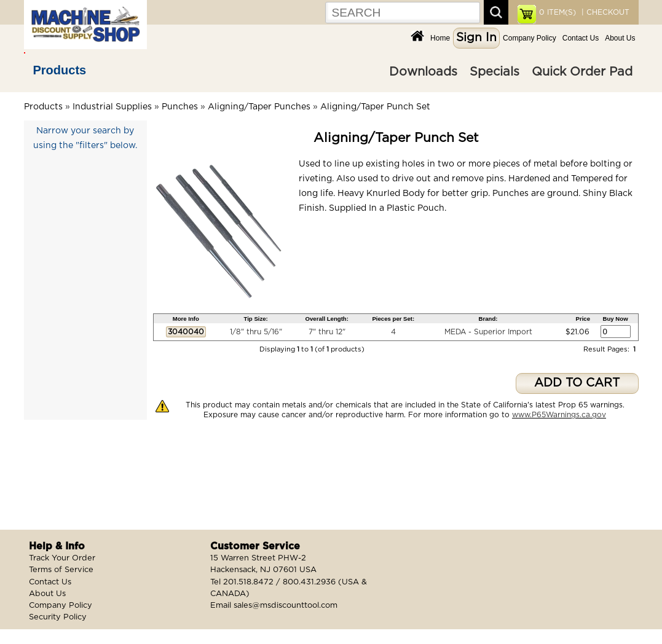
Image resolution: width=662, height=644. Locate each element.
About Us (620, 38)
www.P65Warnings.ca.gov (559, 415)
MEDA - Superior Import (488, 332)
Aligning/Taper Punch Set (375, 107)
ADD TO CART (577, 383)
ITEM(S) (558, 12)
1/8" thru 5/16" (256, 332)
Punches (180, 107)
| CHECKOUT (604, 12)
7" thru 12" (327, 332)
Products (60, 70)
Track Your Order (62, 558)
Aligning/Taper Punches (259, 107)
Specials (495, 72)
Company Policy (530, 38)
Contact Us (581, 38)
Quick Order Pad (582, 72)
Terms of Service (61, 570)
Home (440, 38)
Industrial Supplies (112, 107)
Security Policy (58, 617)
